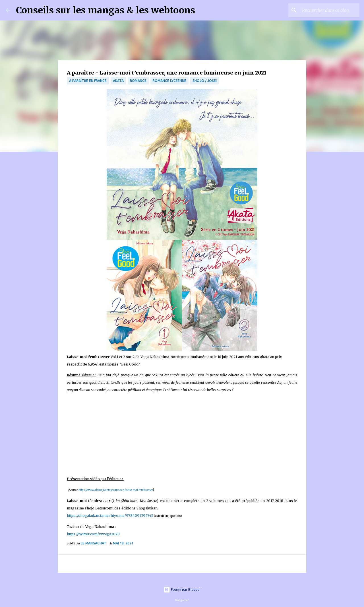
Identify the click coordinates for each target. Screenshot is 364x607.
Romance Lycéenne (169, 81)
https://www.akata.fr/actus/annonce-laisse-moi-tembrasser (116, 490)
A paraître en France (88, 81)
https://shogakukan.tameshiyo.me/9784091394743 (110, 516)
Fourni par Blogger (182, 590)
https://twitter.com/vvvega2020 (93, 534)
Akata (118, 81)
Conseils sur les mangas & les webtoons (106, 10)
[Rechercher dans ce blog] (330, 10)
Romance (138, 81)
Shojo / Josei (205, 81)
